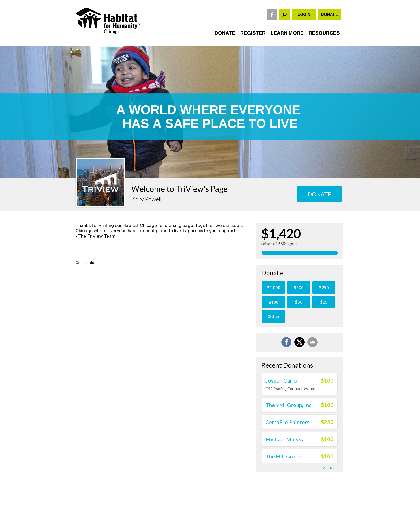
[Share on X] (299, 342)
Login (304, 14)
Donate (329, 14)
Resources (324, 33)
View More (330, 468)
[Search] (284, 14)
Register (253, 33)
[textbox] (284, 14)
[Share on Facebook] (286, 342)
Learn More (287, 33)
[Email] (313, 342)
